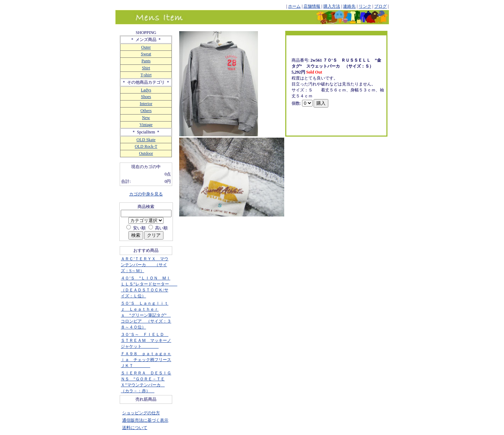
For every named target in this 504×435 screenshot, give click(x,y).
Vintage (146, 125)
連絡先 (349, 6)
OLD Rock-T (146, 146)
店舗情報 (312, 6)
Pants (146, 61)
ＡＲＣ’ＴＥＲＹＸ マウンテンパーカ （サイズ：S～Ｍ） (145, 265)
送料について (135, 428)
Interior (146, 104)
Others (146, 111)
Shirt (146, 68)
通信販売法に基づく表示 (145, 420)
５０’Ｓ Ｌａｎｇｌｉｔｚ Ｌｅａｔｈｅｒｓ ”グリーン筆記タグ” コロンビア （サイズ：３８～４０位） (146, 315)
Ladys (146, 90)
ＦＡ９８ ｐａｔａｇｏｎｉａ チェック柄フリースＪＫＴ (146, 360)
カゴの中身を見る (146, 194)
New (146, 118)
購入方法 (332, 6)
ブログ (380, 6)
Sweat (146, 54)
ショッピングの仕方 (141, 413)
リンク (365, 6)
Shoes (146, 97)
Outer (146, 47)
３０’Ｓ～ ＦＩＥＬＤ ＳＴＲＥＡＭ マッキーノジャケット (146, 340)
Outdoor (146, 153)
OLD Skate (146, 140)
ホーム (294, 6)
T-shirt (146, 75)
